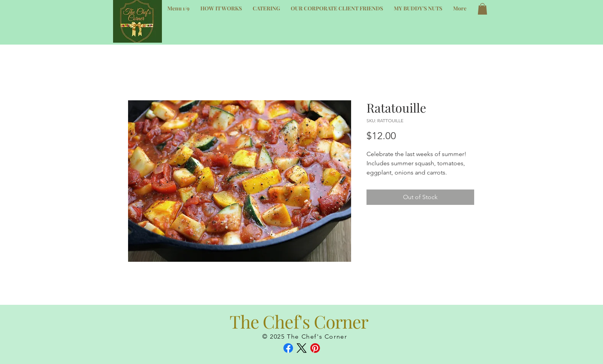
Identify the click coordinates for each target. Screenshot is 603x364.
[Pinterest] (315, 348)
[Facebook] (288, 348)
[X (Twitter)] (302, 348)
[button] (482, 9)
